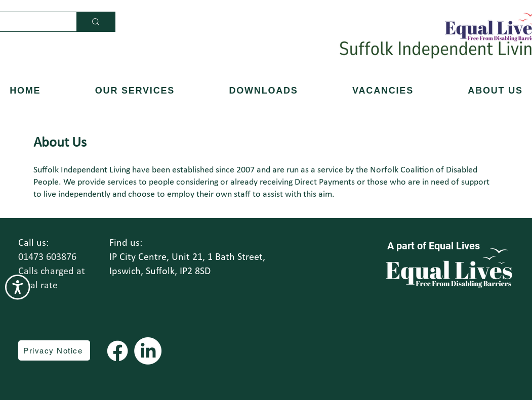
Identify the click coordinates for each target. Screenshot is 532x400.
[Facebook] (117, 351)
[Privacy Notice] (54, 350)
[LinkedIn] (148, 351)
